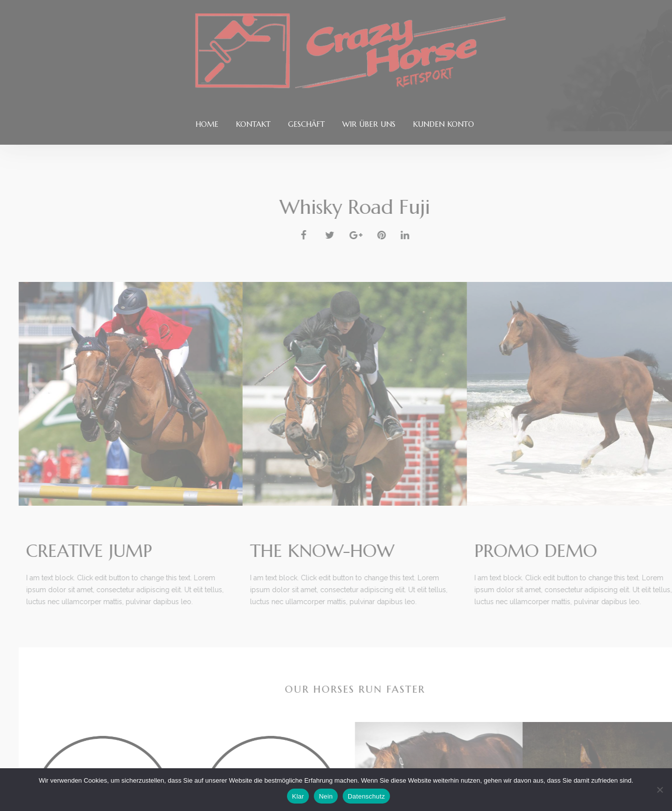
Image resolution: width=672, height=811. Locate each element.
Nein (326, 796)
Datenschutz (366, 796)
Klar (298, 796)
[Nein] (660, 790)
